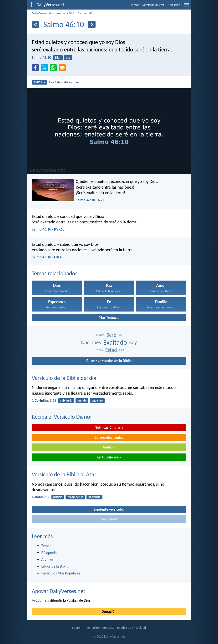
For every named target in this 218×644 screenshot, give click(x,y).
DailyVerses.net (42, 13)
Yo (120, 335)
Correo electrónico (109, 437)
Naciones (91, 342)
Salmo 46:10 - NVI (90, 200)
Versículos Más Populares (61, 573)
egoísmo (97, 400)
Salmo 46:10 (42, 58)
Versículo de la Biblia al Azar (64, 474)
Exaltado (115, 342)
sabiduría (66, 400)
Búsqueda (49, 553)
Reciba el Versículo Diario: (62, 417)
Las (122, 350)
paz (68, 58)
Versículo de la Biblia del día (64, 378)
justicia (58, 497)
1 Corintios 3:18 (44, 400)
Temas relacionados (55, 273)
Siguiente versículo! (109, 509)
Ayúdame (39, 600)
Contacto (108, 628)
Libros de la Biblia (65, 13)
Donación (109, 611)
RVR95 (39, 82)
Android (109, 447)
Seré (111, 335)
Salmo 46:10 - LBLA (47, 257)
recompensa (75, 497)
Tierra (98, 350)
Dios (58, 58)
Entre (100, 335)
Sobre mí (78, 628)
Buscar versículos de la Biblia (109, 361)
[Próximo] (92, 24)
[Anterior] (36, 24)
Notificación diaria (109, 427)
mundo (82, 400)
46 (91, 13)
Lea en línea (64, 82)
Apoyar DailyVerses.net (59, 591)
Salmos (82, 13)
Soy (133, 342)
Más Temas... (109, 317)
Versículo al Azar (154, 5)
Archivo (47, 559)
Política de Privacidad (132, 628)
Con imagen (109, 519)
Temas (135, 5)
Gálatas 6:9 (41, 497)
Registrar (174, 5)
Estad (111, 350)
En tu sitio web (109, 457)
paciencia (94, 497)
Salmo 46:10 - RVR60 (48, 229)
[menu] (186, 7)
